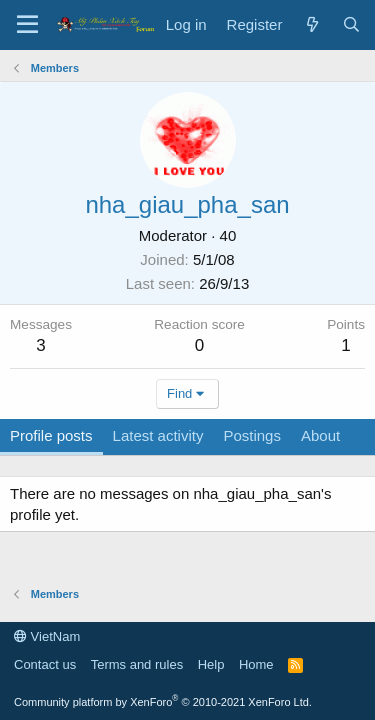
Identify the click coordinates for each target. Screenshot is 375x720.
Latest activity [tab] (158, 435)
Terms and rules (137, 664)
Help (211, 664)
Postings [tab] (252, 435)
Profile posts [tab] (51, 435)
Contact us (45, 664)
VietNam (47, 636)
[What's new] (311, 24)
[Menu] (27, 25)
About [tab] (320, 435)
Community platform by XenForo (163, 702)
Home (256, 664)
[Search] (351, 24)
